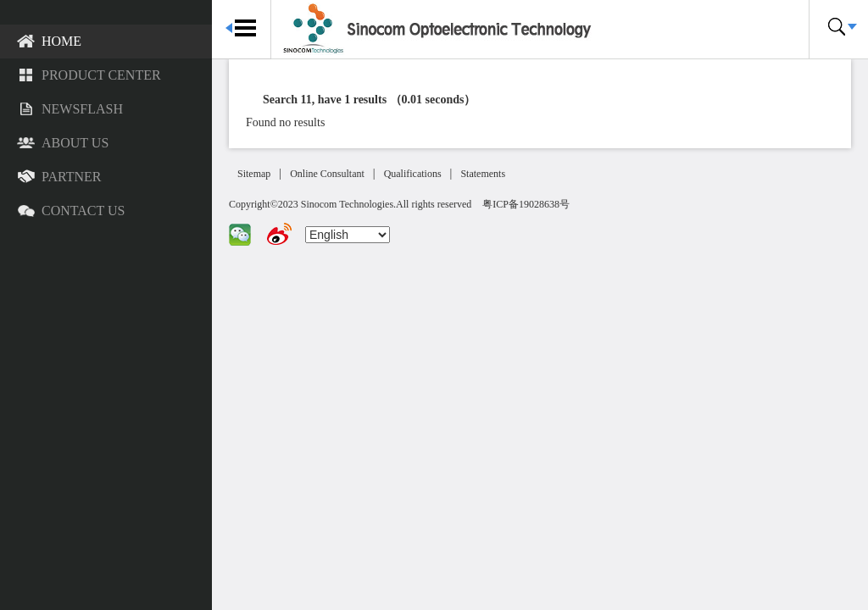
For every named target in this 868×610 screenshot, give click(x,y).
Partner (59, 178)
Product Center (89, 76)
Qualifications (413, 174)
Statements (483, 174)
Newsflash (70, 110)
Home (49, 42)
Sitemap (254, 174)
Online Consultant (327, 174)
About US (63, 144)
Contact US (71, 212)
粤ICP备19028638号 (526, 204)
